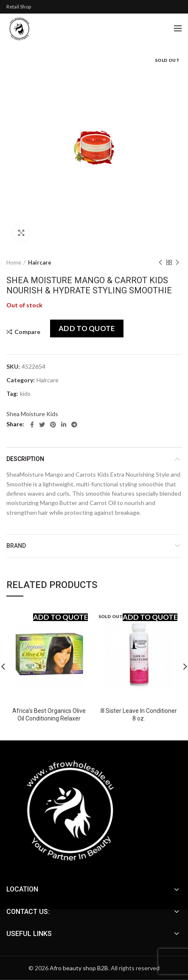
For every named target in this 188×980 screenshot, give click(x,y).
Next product (177, 263)
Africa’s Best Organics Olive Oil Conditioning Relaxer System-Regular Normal (49, 718)
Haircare (40, 262)
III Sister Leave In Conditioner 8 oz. (139, 715)
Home (14, 262)
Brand (16, 546)
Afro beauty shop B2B (79, 968)
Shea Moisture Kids (32, 414)
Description (25, 459)
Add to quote (87, 328)
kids (25, 394)
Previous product (160, 263)
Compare (27, 332)
